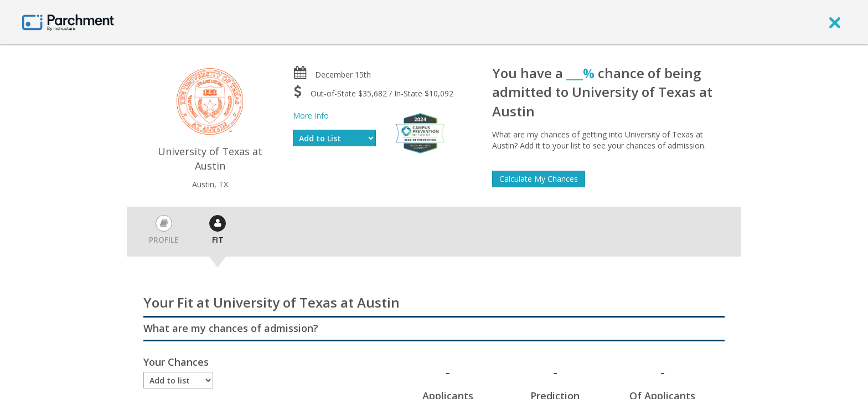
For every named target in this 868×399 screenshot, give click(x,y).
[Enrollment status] (178, 380)
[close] (835, 22)
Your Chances (176, 362)
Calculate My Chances (539, 179)
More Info (311, 116)
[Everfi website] (420, 132)
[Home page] (68, 22)
